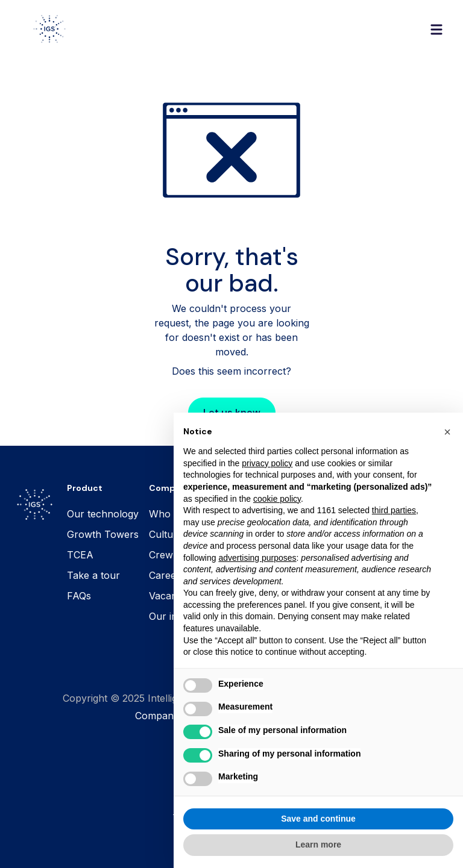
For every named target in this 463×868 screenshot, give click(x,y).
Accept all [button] (387, 841)
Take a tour (93, 575)
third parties (394, 533)
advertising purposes (257, 580)
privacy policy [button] (267, 486)
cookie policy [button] (277, 521)
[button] (436, 29)
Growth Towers (103, 534)
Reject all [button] (249, 841)
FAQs (79, 596)
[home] (49, 29)
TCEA (80, 555)
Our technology (103, 514)
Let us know (232, 412)
